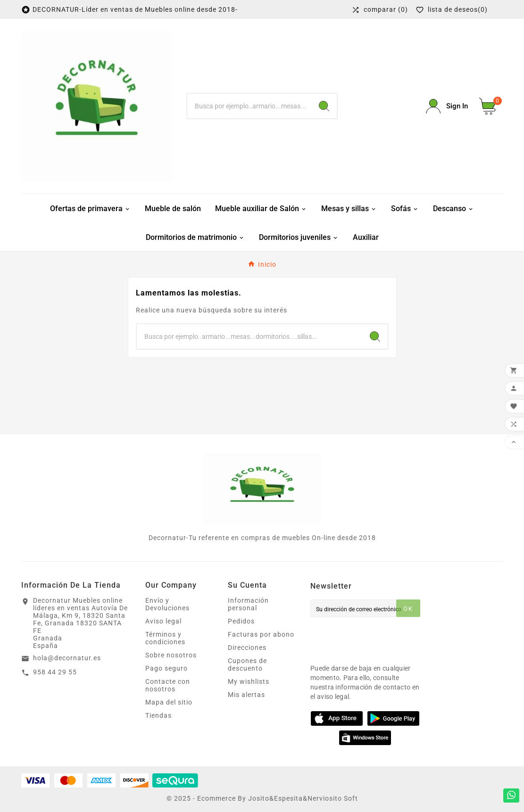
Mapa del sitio (169, 702)
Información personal (248, 604)
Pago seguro (166, 668)
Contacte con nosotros (168, 685)
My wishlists (249, 681)
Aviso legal (163, 621)
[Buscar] (249, 106)
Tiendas (158, 715)
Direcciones (247, 648)
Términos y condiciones (165, 638)
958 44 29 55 (55, 672)
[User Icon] (447, 106)
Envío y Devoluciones (167, 604)
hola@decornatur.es (67, 658)
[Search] (324, 106)
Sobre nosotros (171, 655)
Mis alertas (246, 695)
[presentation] (382, 638)
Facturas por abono (261, 634)
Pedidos (241, 621)
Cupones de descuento (247, 664)
